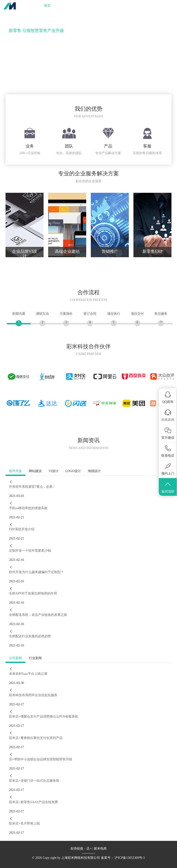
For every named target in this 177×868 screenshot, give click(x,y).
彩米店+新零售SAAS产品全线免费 (33, 802)
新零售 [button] (86, 6)
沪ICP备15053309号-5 (130, 858)
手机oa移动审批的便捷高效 (28, 508)
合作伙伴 (106, 6)
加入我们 (145, 6)
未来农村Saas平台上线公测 (28, 674)
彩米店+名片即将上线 (24, 823)
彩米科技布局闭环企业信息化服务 (33, 695)
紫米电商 (100, 849)
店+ (89, 849)
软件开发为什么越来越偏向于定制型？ (36, 572)
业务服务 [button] (65, 6)
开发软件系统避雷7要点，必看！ (32, 487)
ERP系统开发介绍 (22, 529)
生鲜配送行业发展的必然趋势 (30, 636)
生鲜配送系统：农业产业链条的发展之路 (38, 615)
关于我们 (125, 6)
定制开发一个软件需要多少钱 (30, 551)
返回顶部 (168, 487)
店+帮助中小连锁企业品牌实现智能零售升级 (41, 759)
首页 (47, 6)
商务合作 (165, 6)
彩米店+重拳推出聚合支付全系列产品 (36, 738)
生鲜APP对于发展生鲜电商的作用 (33, 593)
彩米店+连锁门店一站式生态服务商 (34, 781)
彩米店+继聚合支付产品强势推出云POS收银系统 (44, 717)
